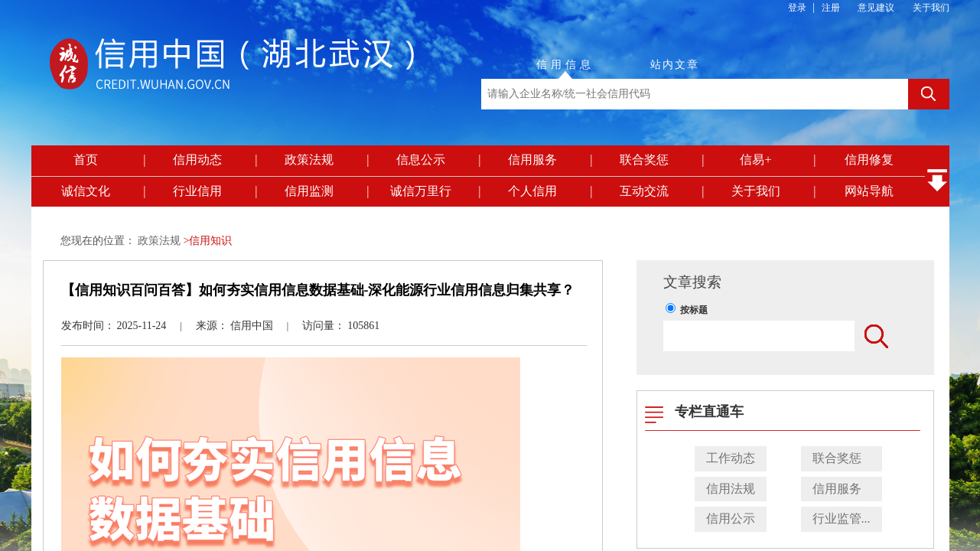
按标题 (694, 310)
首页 (86, 160)
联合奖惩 (644, 160)
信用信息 (565, 65)
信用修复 (869, 160)
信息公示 (421, 160)
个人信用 (532, 191)
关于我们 (931, 8)
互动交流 (644, 191)
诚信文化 (86, 191)
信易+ (755, 160)
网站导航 (869, 191)
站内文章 (675, 65)
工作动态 (731, 458)
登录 (797, 8)
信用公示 (731, 518)
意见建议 (876, 8)
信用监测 (309, 191)
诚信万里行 (421, 191)
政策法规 (309, 160)
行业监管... (842, 518)
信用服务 (532, 160)
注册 (831, 8)
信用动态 (197, 160)
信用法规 (731, 489)
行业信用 (197, 191)
